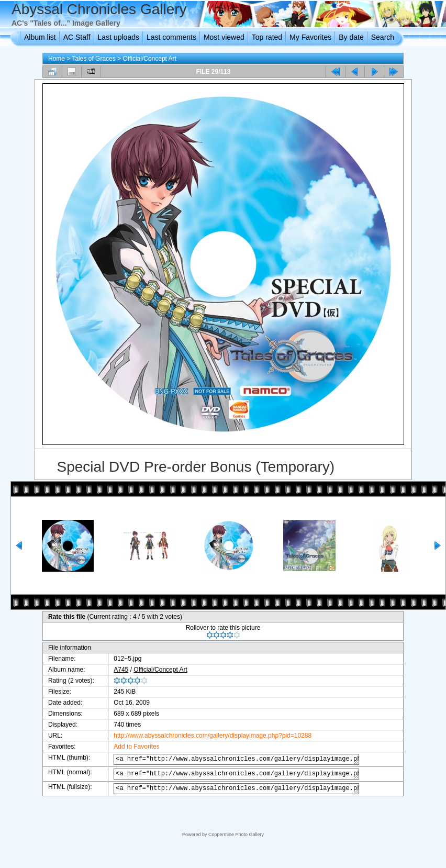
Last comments (171, 37)
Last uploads (119, 37)
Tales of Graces (93, 59)
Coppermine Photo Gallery (236, 834)
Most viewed (224, 37)
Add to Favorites (131, 747)
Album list (40, 37)
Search (383, 37)
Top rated (267, 37)
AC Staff (77, 37)
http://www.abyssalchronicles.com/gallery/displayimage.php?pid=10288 (207, 736)
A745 (116, 670)
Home (57, 59)
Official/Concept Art (149, 59)
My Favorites (310, 37)
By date (351, 37)
